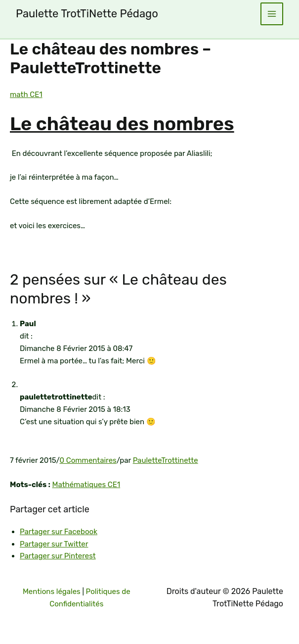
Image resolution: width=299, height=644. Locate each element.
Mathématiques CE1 (86, 485)
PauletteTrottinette (166, 460)
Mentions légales (52, 592)
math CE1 (26, 95)
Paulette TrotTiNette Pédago (87, 14)
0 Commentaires (88, 460)
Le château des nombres (122, 124)
